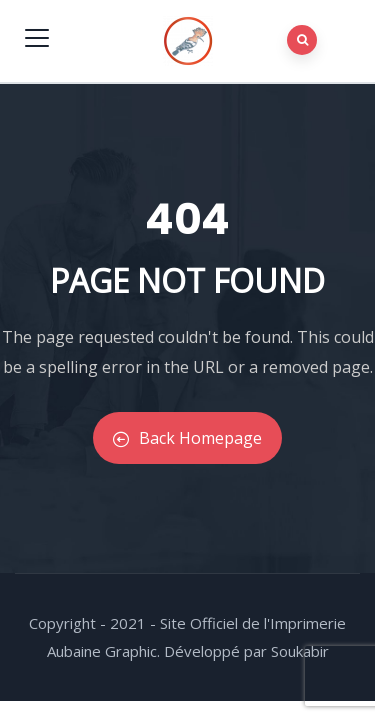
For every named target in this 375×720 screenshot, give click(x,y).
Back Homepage (187, 438)
